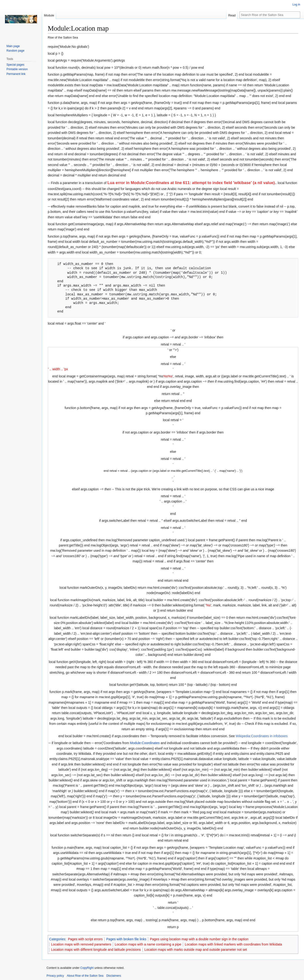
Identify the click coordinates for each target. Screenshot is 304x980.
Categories (57, 939)
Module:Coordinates (145, 743)
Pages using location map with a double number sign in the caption (199, 939)
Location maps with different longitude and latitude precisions (96, 950)
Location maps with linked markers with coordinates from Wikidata (233, 944)
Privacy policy (55, 976)
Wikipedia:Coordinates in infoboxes (262, 736)
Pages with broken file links (126, 939)
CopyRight (87, 968)
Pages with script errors (85, 939)
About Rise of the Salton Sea (85, 976)
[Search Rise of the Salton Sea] (270, 15)
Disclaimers (114, 976)
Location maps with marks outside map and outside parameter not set (196, 950)
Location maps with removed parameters (81, 944)
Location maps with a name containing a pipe (148, 944)
